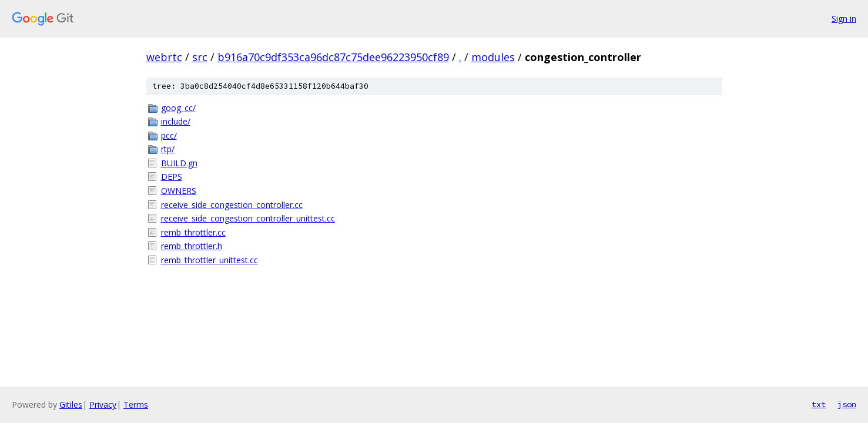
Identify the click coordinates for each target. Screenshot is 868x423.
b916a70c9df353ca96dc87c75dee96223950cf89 (333, 57)
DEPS (172, 177)
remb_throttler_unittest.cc (210, 260)
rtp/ (168, 149)
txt (819, 404)
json (847, 404)
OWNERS (179, 191)
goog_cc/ (178, 108)
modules (493, 57)
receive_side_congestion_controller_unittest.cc (248, 218)
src (200, 57)
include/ (176, 121)
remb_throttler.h (192, 246)
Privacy (103, 404)
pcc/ (169, 135)
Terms (136, 404)
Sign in (844, 19)
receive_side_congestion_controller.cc (232, 205)
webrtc (164, 57)
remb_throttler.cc (193, 232)
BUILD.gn (179, 163)
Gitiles (71, 404)
